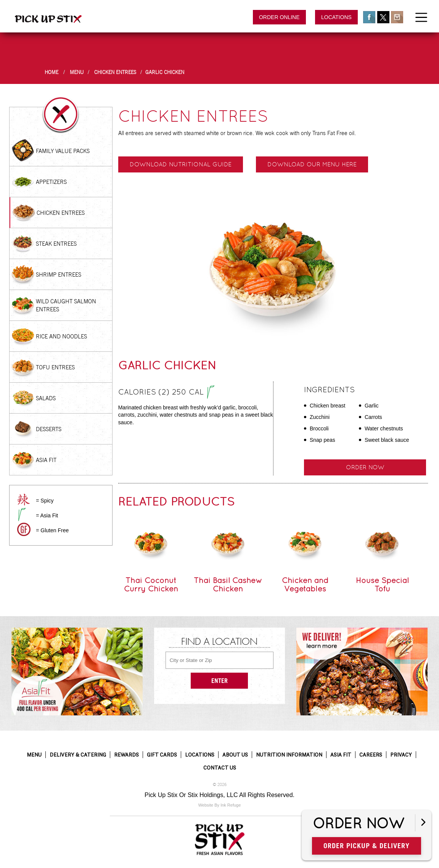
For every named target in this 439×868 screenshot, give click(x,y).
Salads (46, 398)
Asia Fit (46, 460)
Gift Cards (162, 755)
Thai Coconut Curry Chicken (151, 585)
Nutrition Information (289, 755)
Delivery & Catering (78, 755)
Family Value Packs (63, 151)
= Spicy (45, 501)
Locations (336, 17)
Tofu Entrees (55, 367)
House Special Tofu (382, 585)
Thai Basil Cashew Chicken (228, 585)
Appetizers (51, 182)
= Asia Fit (47, 515)
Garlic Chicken (165, 72)
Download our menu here (312, 164)
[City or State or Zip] (220, 660)
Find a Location (219, 642)
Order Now (365, 467)
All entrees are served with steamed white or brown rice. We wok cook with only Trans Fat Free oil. (237, 133)
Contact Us (220, 768)
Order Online (279, 17)
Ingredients (329, 390)
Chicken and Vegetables (305, 585)
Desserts (49, 429)
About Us (235, 755)
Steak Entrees (56, 244)
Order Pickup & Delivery (367, 846)
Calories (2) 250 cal (166, 393)
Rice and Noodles (61, 336)
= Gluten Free (52, 530)
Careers (371, 755)
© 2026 (220, 785)
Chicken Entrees (115, 72)
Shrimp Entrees (59, 275)
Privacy (401, 755)
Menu (77, 72)
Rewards (126, 755)
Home (51, 72)
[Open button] (423, 823)
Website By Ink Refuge (220, 805)
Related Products (176, 502)
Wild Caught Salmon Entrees (66, 305)
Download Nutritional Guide (181, 164)
